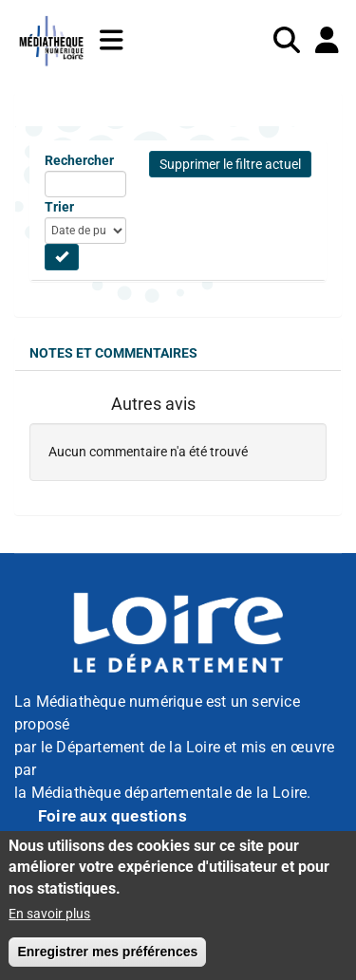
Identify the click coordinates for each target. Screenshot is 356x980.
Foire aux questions (112, 816)
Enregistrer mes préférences (107, 952)
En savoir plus (49, 914)
